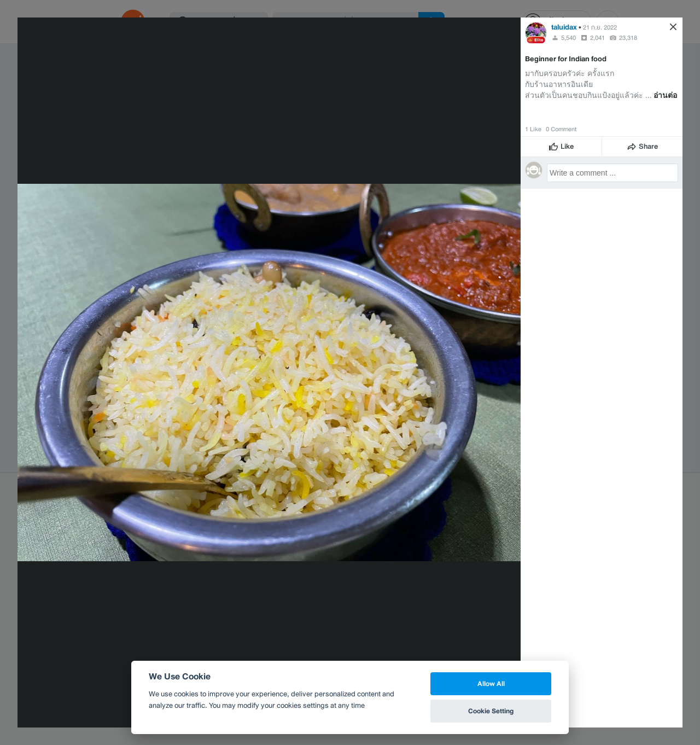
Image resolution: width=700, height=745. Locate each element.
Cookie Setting (491, 711)
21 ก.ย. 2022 (600, 27)
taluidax (564, 27)
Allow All (491, 683)
